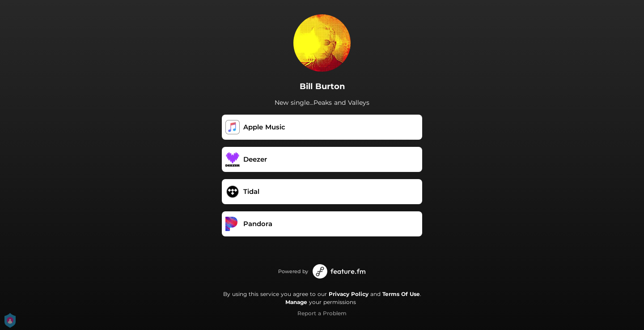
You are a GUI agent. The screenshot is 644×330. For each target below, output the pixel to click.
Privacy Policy (349, 294)
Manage (296, 302)
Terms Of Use (401, 294)
